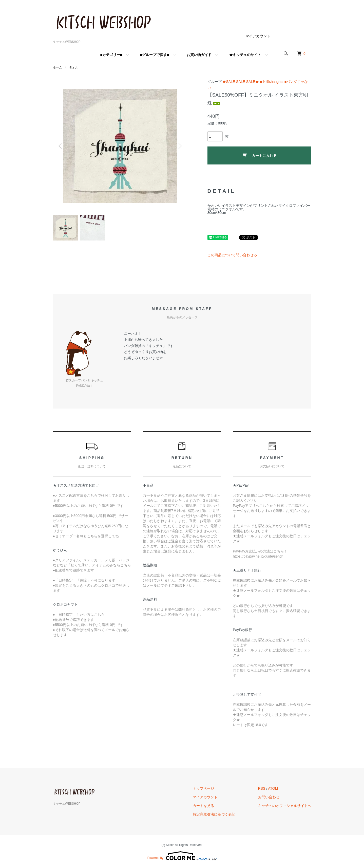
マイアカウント (258, 36)
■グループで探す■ (155, 55)
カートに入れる (259, 155)
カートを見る (203, 806)
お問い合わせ (269, 797)
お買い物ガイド (199, 55)
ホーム (58, 67)
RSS (262, 788)
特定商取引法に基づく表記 (214, 814)
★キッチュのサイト (245, 55)
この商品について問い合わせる (232, 255)
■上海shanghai (271, 82)
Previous (61, 146)
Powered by (182, 856)
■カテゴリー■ (111, 55)
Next (180, 146)
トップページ (203, 788)
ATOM (273, 788)
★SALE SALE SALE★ (241, 82)
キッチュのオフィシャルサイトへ (285, 806)
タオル (74, 67)
